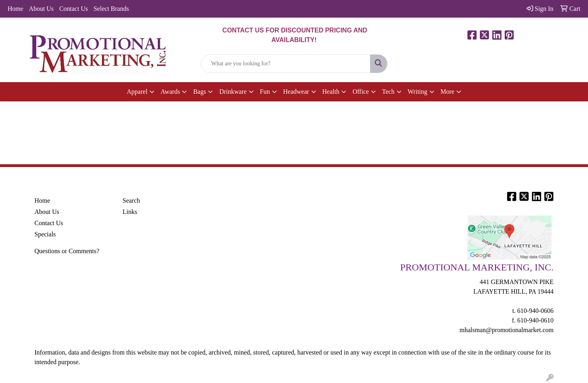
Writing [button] (418, 92)
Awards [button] (170, 92)
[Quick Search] (285, 64)
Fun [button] (265, 92)
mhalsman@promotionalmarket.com (506, 330)
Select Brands (111, 9)
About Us (41, 9)
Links (130, 212)
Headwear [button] (296, 92)
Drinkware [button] (233, 92)
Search (131, 201)
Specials (45, 234)
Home (15, 9)
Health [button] (331, 92)
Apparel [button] (137, 92)
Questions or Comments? (67, 251)
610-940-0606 (535, 311)
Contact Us (74, 9)
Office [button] (361, 92)
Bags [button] (199, 92)
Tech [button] (388, 92)
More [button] (448, 92)
